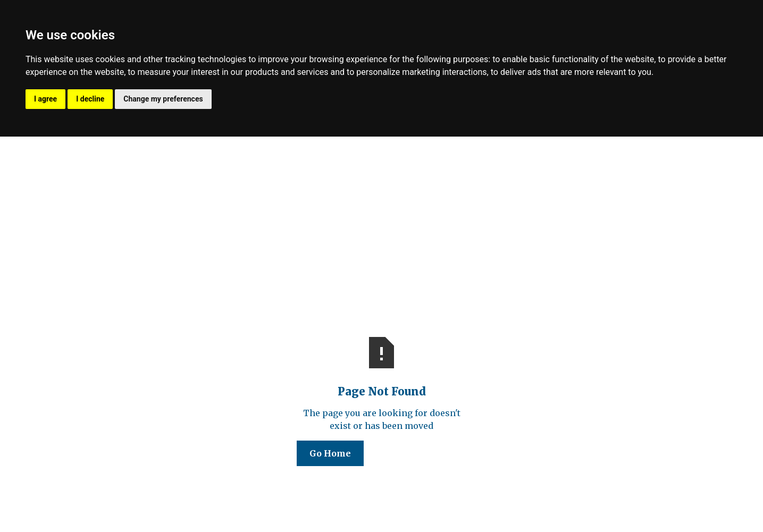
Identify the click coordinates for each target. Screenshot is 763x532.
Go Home (330, 453)
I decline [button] (90, 99)
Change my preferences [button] (163, 99)
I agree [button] (45, 99)
